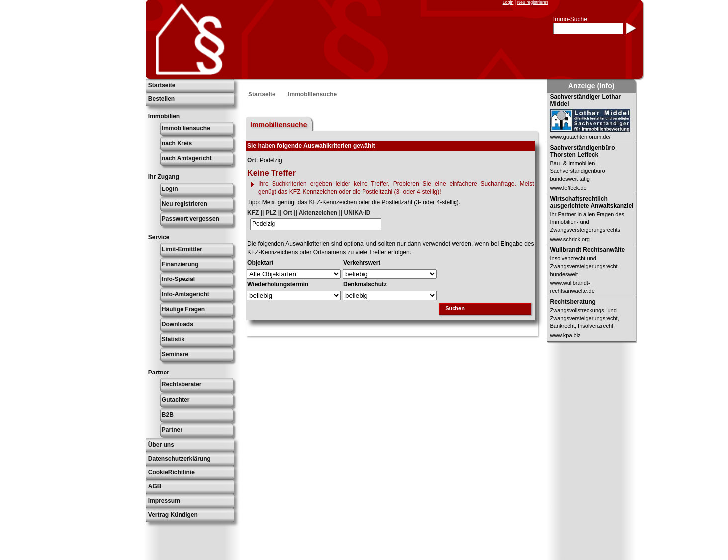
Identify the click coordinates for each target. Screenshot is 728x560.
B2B (168, 415)
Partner (172, 430)
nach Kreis (177, 143)
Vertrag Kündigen (173, 515)
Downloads (178, 324)
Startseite (162, 85)
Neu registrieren (533, 2)
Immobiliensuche (186, 128)
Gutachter (176, 400)
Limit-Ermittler (182, 249)
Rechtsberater (182, 384)
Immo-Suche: (571, 19)
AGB (155, 486)
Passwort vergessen (190, 219)
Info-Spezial (178, 279)
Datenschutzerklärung (180, 459)
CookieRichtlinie (172, 472)
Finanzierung (180, 264)
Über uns (161, 445)
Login (508, 2)
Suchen (455, 308)
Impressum (164, 501)
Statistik (173, 339)
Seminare (175, 354)
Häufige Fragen (183, 309)
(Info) (605, 86)
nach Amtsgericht (187, 158)
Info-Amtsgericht (185, 294)
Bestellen (161, 99)
